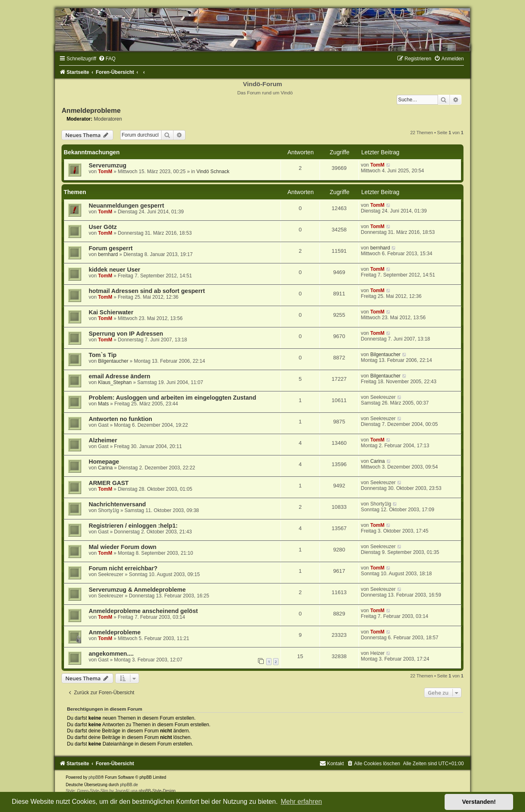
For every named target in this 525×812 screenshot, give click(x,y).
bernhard (108, 254)
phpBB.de (129, 785)
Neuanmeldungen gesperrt (126, 206)
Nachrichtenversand (117, 504)
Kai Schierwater (111, 312)
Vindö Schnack (213, 172)
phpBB (95, 777)
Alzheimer (103, 440)
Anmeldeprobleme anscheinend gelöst (143, 611)
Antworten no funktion (120, 419)
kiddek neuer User (114, 270)
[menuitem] (107, 59)
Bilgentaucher (113, 361)
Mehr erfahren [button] (301, 802)
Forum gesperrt (111, 248)
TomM (105, 172)
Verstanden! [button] (479, 802)
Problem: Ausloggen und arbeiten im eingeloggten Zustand (172, 398)
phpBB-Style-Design (157, 791)
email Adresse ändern (119, 376)
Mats (103, 404)
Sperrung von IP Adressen (126, 334)
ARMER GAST (109, 483)
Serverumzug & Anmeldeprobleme (137, 590)
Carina (105, 468)
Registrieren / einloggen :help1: (133, 526)
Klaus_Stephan (115, 382)
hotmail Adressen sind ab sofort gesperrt (147, 291)
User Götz (103, 227)
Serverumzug (107, 165)
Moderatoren (108, 119)
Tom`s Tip (103, 355)
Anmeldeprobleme (91, 110)
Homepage (104, 462)
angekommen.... (111, 654)
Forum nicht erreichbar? (123, 568)
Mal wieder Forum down (122, 547)
